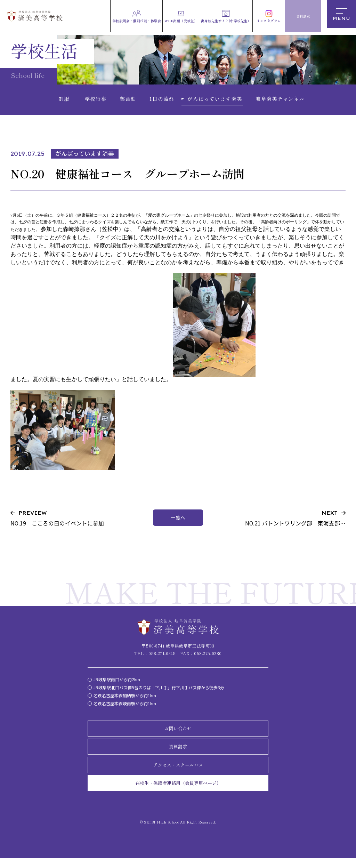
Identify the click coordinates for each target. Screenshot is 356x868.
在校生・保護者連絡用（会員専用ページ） (178, 793)
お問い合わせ (178, 736)
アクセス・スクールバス (178, 773)
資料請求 (178, 755)
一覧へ (178, 524)
